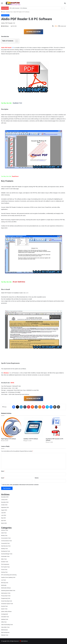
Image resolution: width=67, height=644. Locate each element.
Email (3, 478)
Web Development (5, 632)
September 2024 (5, 507)
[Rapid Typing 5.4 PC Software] (11, 427)
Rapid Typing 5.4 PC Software (9, 439)
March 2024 (4, 523)
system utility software (6, 611)
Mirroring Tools (5, 583)
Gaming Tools (4, 572)
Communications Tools (6, 541)
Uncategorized (4, 614)
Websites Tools (5, 635)
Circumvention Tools (6, 538)
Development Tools (6, 551)
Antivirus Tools (5, 530)
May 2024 (3, 518)
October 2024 (4, 505)
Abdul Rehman (5, 26)
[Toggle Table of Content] (16, 41)
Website (37, 478)
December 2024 (5, 502)
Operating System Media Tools (8, 591)
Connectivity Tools (5, 543)
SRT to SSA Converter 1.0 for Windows (18, 8)
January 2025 (4, 500)
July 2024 (3, 513)
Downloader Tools (5, 556)
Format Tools (4, 570)
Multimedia (4, 585)
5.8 (7, 48)
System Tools (4, 609)
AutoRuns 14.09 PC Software (31, 439)
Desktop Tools (9, 12)
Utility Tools (4, 622)
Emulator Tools (5, 562)
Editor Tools (4, 559)
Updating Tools (5, 619)
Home (3, 12)
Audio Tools (4, 533)
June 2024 (4, 515)
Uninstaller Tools (5, 617)
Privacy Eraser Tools (6, 596)
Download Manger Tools (7, 554)
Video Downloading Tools (7, 625)
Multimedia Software (6, 588)
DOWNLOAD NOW (33, 32)
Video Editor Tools (5, 627)
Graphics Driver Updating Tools (8, 577)
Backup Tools (4, 535)
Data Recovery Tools (6, 546)
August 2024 (4, 510)
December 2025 (5, 497)
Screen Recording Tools (7, 601)
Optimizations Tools (6, 593)
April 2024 (4, 521)
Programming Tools (6, 598)
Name (3, 471)
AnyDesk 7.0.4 (17, 103)
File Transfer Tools (5, 567)
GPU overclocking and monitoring (9, 575)
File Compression (5, 564)
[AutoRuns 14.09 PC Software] (34, 427)
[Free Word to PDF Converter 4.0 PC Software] (56, 427)
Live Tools (3, 580)
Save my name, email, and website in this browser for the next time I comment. (21, 485)
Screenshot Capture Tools (7, 604)
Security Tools (4, 606)
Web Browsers (4, 630)
